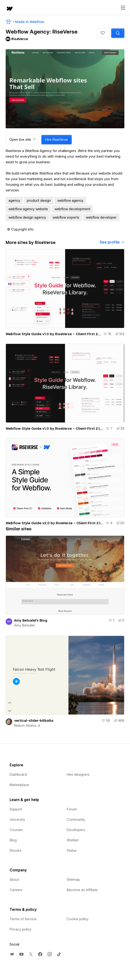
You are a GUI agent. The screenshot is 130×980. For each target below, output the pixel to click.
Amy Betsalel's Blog (31, 620)
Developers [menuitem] (76, 830)
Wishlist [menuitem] (73, 840)
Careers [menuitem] (16, 890)
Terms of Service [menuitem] (23, 919)
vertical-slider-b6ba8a (34, 721)
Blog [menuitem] (13, 840)
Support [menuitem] (16, 809)
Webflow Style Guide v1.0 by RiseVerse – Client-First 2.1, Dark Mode (55, 429)
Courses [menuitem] (16, 830)
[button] (103, 33)
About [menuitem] (14, 880)
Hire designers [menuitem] (78, 775)
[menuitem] (12, 954)
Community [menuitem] (76, 820)
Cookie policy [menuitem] (78, 919)
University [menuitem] (17, 820)
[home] (9, 9)
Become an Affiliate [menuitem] (82, 890)
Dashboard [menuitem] (18, 775)
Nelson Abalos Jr (27, 726)
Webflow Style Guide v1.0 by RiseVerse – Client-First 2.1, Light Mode (54, 334)
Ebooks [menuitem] (16, 851)
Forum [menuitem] (72, 809)
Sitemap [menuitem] (73, 880)
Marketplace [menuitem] (19, 785)
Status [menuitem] (72, 851)
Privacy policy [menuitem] (21, 929)
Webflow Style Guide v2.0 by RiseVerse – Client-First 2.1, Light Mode (55, 523)
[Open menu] (123, 8)
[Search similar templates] (118, 33)
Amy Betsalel (24, 625)
